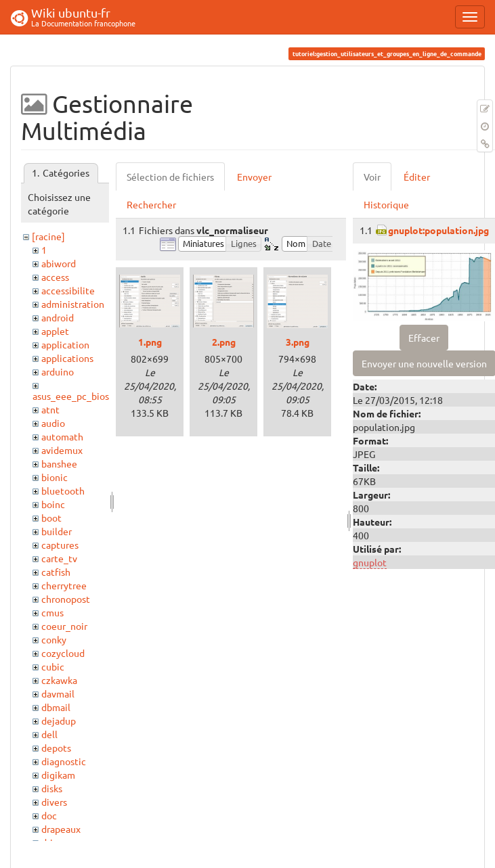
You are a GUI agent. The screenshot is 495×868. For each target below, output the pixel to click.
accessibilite (68, 290)
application (65, 344)
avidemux (62, 450)
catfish (56, 572)
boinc (53, 504)
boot (51, 518)
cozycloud (63, 653)
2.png (224, 342)
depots (56, 748)
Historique (386, 204)
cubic (53, 666)
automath (62, 436)
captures (60, 545)
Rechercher (151, 204)
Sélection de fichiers (170, 177)
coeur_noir (64, 626)
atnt (50, 409)
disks (52, 788)
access (55, 277)
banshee (59, 463)
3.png (298, 342)
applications (67, 358)
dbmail (56, 707)
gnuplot (370, 562)
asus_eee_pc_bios (71, 396)
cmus (52, 612)
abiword (59, 263)
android (58, 317)
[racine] (48, 236)
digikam (58, 775)
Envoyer (254, 177)
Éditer (417, 177)
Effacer (424, 338)
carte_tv (59, 558)
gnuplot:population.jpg (438, 230)
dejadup (59, 721)
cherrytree (64, 585)
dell (49, 734)
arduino (58, 371)
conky (54, 639)
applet (55, 331)
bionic (55, 477)
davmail (58, 693)
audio (53, 423)
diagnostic (64, 761)
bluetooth (63, 490)
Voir (372, 177)
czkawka (59, 680)
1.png (150, 342)
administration (73, 304)
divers (54, 802)
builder (57, 531)
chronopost (66, 599)
